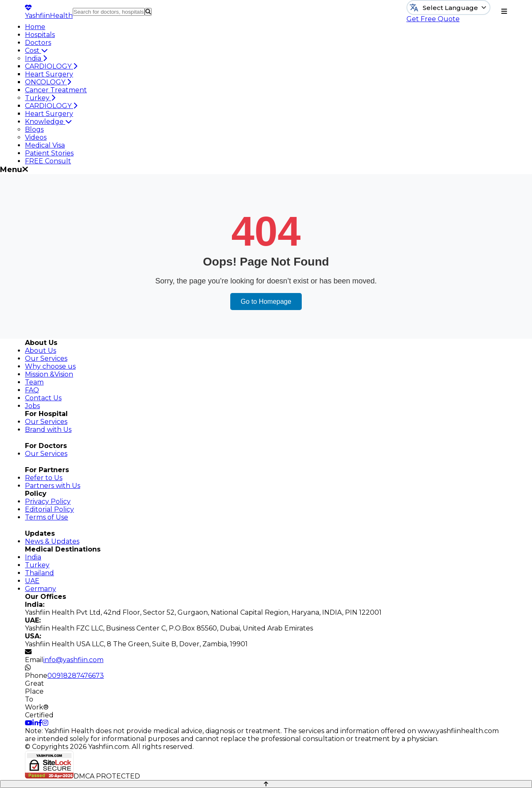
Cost (36, 50)
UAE (32, 581)
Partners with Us (53, 486)
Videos (36, 137)
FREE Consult (48, 161)
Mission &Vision (49, 374)
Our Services (46, 358)
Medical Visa (45, 145)
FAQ (32, 390)
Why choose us (50, 366)
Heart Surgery (49, 74)
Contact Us (43, 398)
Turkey (40, 98)
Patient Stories (49, 153)
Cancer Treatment (56, 90)
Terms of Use (47, 517)
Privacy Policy (48, 501)
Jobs (32, 406)
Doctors (38, 43)
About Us (41, 351)
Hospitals (40, 35)
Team (34, 382)
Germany (41, 589)
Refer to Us (44, 478)
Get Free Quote (433, 19)
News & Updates (52, 541)
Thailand (39, 573)
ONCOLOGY (48, 82)
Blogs (34, 129)
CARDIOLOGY (51, 66)
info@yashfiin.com (73, 660)
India (36, 58)
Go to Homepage (266, 302)
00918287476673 (76, 676)
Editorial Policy (49, 509)
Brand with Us (48, 430)
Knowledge (48, 122)
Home (35, 27)
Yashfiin (49, 12)
